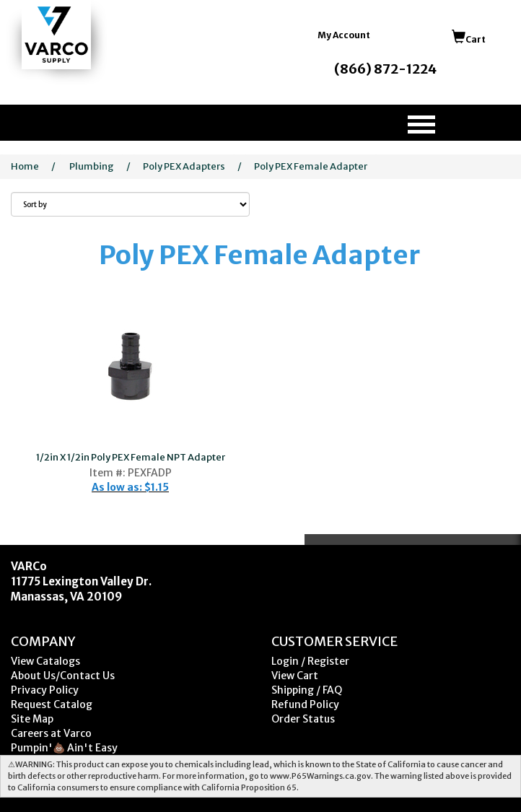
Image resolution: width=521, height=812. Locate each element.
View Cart (295, 676)
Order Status (303, 719)
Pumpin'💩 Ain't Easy (64, 748)
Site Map (32, 719)
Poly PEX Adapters (184, 166)
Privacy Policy (45, 690)
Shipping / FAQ (307, 690)
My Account (344, 35)
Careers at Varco (51, 733)
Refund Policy (305, 704)
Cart (469, 39)
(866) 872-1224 (385, 69)
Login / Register (310, 661)
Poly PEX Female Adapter (311, 166)
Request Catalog (52, 704)
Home (25, 166)
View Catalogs (45, 661)
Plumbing (92, 166)
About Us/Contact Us (63, 676)
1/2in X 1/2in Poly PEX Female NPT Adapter (131, 457)
